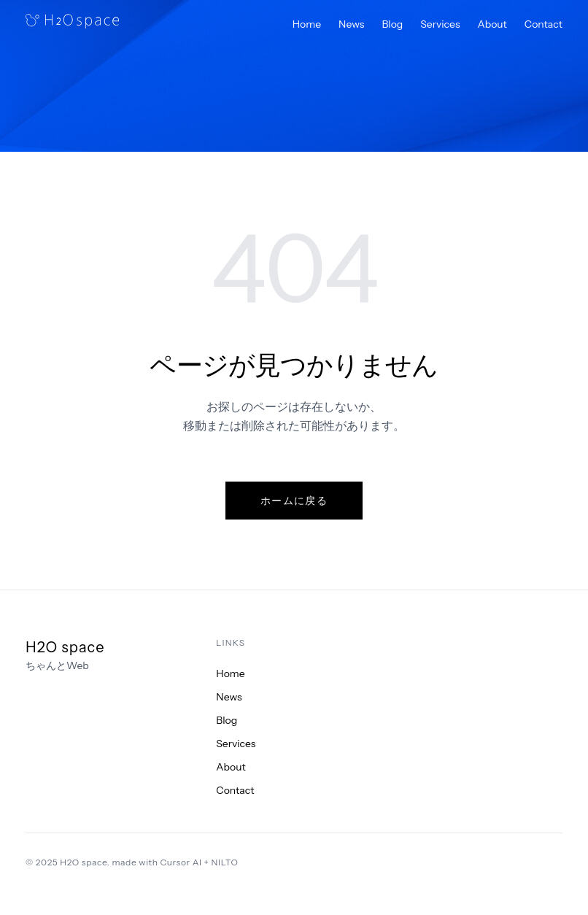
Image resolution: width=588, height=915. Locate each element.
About (492, 24)
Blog (392, 24)
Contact (543, 24)
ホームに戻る (294, 501)
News (351, 24)
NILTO (225, 862)
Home (307, 24)
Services (440, 24)
